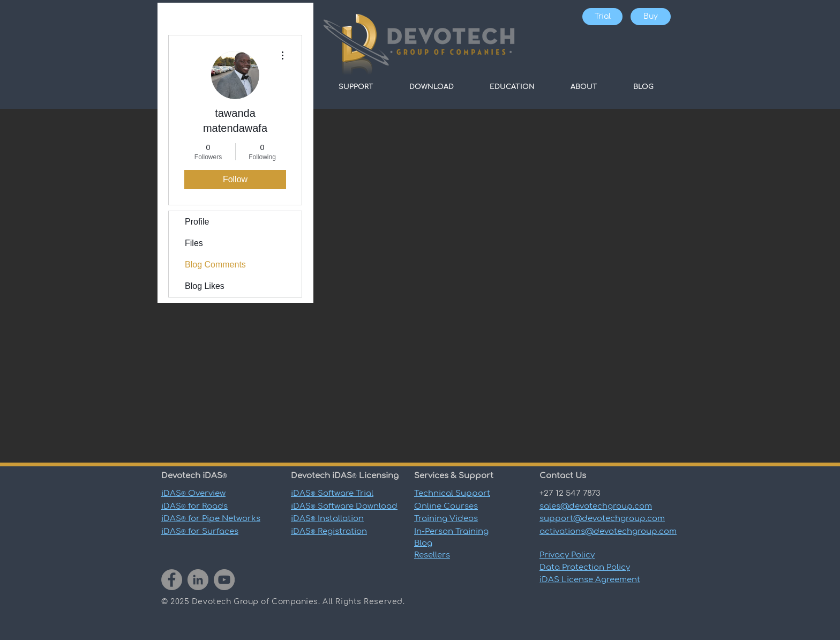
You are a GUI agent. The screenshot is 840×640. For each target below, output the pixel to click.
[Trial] (602, 17)
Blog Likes (205, 286)
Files (194, 243)
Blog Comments (215, 265)
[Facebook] (172, 580)
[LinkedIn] (198, 580)
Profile (197, 222)
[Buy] (651, 17)
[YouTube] (224, 580)
